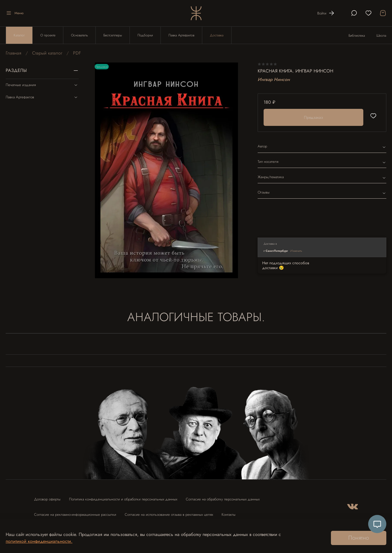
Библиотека (357, 36)
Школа (381, 36)
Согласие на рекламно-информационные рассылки (75, 514)
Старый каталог (47, 53)
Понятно (359, 538)
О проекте (48, 35)
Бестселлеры (113, 35)
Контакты (229, 514)
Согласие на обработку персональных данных (223, 499)
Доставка (217, 35)
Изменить (296, 251)
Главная (13, 53)
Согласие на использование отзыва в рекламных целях (169, 514)
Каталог (19, 35)
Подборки (145, 35)
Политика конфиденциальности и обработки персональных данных (123, 499)
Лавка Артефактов (181, 35)
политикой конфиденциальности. (39, 541)
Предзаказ (313, 117)
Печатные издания (42, 85)
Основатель (79, 35)
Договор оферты (47, 499)
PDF (77, 53)
